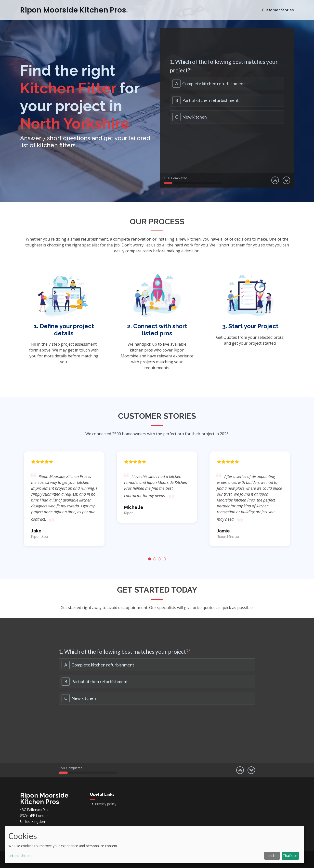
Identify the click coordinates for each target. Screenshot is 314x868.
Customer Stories (278, 10)
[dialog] (155, 844)
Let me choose (20, 856)
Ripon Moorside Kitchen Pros (74, 10)
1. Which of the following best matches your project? (224, 66)
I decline (272, 856)
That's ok (290, 856)
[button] (150, 559)
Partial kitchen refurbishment (210, 100)
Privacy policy (106, 804)
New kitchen (195, 117)
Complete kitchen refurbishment (214, 83)
